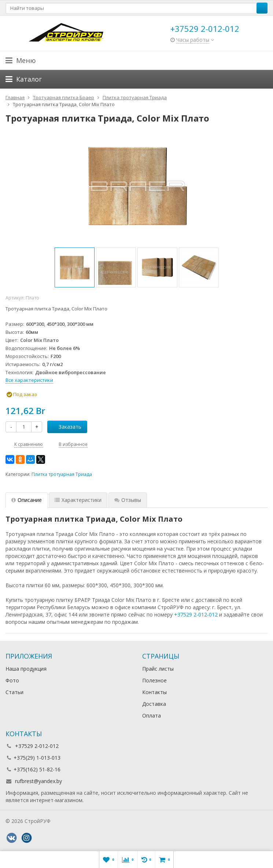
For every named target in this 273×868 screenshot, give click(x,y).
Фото (12, 680)
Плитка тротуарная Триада (62, 474)
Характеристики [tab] (78, 500)
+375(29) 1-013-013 (37, 758)
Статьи (14, 692)
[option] (75, 267)
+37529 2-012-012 (205, 29)
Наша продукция (26, 669)
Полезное (154, 680)
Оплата (152, 716)
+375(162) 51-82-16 (37, 769)
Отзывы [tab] (128, 500)
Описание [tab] (27, 500)
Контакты (154, 692)
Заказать (66, 427)
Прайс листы (158, 669)
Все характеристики (29, 380)
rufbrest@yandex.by (38, 781)
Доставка (154, 704)
